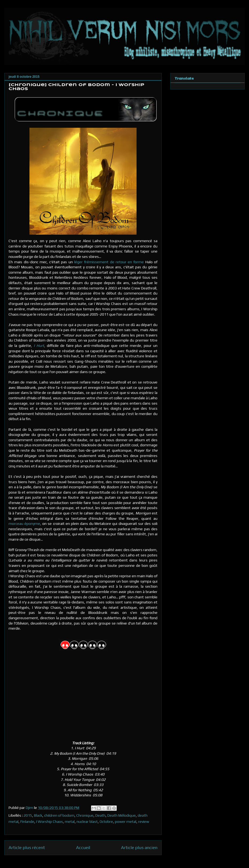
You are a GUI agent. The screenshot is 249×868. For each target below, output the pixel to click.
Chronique (85, 815)
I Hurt (39, 346)
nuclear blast (87, 821)
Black (38, 815)
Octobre (106, 821)
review (144, 821)
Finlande (27, 821)
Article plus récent (27, 847)
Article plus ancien (139, 847)
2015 (28, 815)
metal (70, 821)
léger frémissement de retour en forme (109, 262)
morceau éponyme (24, 524)
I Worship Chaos (50, 821)
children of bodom (59, 815)
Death (100, 815)
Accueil (83, 847)
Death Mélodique (122, 815)
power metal (126, 821)
